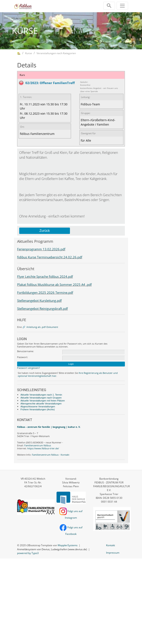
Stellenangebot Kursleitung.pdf (39, 301)
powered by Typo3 (28, 553)
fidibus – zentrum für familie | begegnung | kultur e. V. (49, 427)
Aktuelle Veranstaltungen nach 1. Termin (41, 395)
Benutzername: (25, 351)
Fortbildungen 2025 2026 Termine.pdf (45, 292)
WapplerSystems (68, 545)
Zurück (45, 231)
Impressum (113, 553)
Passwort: (23, 357)
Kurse (29, 53)
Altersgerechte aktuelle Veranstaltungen (41, 404)
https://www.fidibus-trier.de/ (43, 448)
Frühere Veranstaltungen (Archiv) (38, 409)
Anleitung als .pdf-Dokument (42, 327)
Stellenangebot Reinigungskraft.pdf (42, 309)
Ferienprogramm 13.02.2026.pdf (41, 249)
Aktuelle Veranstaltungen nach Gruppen (41, 398)
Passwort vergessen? (29, 368)
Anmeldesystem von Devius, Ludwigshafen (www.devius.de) (52, 549)
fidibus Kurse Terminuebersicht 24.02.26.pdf (50, 257)
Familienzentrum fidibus (38, 445)
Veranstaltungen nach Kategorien (56, 53)
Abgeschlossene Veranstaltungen (38, 407)
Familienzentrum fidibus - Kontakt (51, 455)
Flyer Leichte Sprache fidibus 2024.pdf (45, 276)
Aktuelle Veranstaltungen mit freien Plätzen (43, 401)
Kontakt (111, 545)
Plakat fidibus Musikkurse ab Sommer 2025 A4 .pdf (54, 284)
